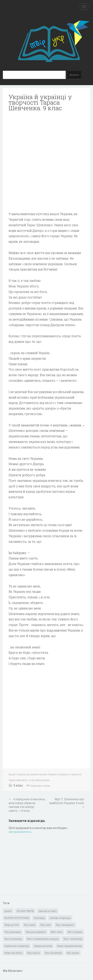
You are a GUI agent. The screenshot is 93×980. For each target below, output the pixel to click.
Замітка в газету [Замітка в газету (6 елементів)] (48, 911)
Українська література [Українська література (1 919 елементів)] (17, 946)
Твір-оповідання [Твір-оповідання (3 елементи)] (65, 925)
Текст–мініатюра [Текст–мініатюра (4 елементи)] (73, 939)
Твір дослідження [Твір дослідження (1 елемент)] (36, 932)
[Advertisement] (46, 162)
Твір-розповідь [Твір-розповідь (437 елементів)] (13, 932)
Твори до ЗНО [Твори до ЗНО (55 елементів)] (12, 925)
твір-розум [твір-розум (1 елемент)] (73, 953)
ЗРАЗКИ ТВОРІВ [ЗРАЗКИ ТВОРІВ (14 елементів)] (25, 911)
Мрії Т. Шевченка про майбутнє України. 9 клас (67, 801)
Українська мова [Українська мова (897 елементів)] (43, 946)
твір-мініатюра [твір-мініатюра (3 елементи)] (53, 953)
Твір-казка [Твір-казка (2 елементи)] (30, 925)
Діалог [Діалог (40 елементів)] (8, 911)
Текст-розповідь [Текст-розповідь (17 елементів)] (13, 939)
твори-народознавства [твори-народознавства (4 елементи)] (69, 946)
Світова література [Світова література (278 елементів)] (60, 918)
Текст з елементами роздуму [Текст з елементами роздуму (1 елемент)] (43, 939)
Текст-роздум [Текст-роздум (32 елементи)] (75, 932)
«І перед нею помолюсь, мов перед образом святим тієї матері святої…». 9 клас (27, 805)
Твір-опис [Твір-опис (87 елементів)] (46, 925)
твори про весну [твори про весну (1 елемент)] (13, 953)
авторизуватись (20, 832)
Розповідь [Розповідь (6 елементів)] (39, 918)
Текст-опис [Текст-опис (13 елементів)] (57, 932)
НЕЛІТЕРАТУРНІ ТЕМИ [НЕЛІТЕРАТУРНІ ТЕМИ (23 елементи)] (17, 918)
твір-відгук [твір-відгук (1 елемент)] (34, 953)
